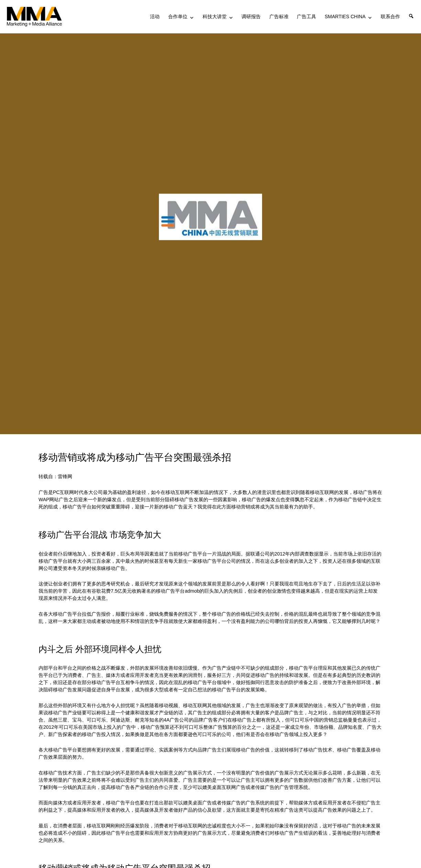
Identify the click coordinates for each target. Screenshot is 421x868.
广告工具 (306, 17)
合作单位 (178, 17)
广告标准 (279, 17)
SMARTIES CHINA (345, 17)
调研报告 (251, 17)
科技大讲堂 (215, 17)
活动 (155, 17)
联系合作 (390, 17)
